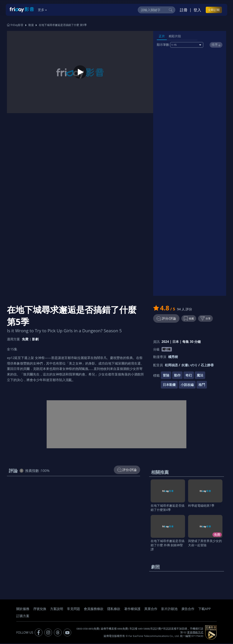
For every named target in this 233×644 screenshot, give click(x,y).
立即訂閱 (214, 10)
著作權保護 (132, 609)
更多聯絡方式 (195, 633)
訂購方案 (23, 616)
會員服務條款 (94, 609)
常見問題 (74, 609)
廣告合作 (188, 609)
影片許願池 (169, 609)
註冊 (184, 10)
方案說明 (57, 609)
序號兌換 (40, 609)
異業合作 (151, 609)
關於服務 (23, 609)
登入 (197, 10)
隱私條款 (114, 609)
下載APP (204, 609)
